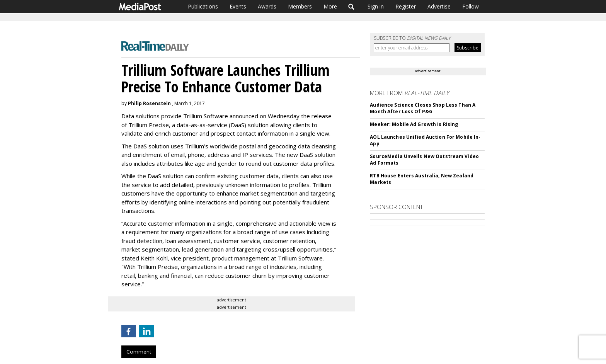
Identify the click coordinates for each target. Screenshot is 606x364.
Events (238, 6)
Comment (139, 352)
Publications (203, 6)
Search (352, 7)
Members (300, 6)
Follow (471, 6)
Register (406, 6)
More (330, 6)
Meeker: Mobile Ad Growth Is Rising (414, 124)
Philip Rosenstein (149, 103)
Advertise (439, 6)
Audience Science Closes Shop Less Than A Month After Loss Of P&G (423, 108)
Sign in (376, 6)
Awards (267, 6)
